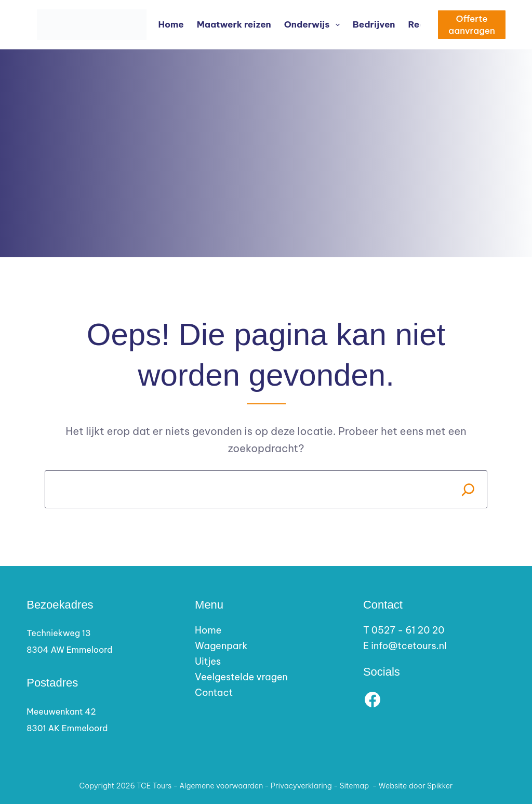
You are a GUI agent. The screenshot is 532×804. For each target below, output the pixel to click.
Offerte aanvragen (472, 24)
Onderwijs (314, 25)
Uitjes (208, 661)
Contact (214, 693)
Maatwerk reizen (234, 24)
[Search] (468, 489)
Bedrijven (374, 24)
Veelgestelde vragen (241, 677)
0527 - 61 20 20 (408, 630)
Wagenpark (221, 646)
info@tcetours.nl (409, 646)
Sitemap (355, 786)
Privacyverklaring (301, 786)
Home (171, 24)
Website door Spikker (415, 786)
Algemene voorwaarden (221, 786)
